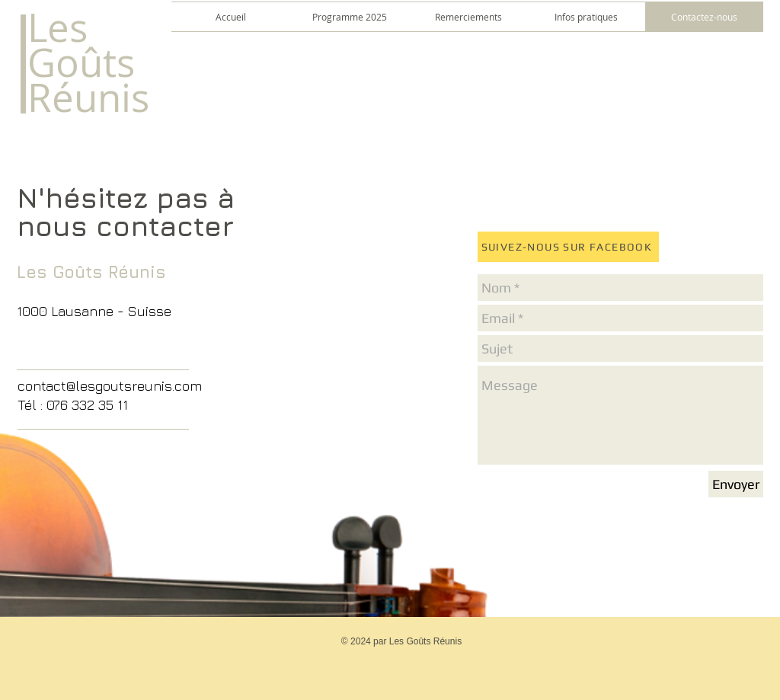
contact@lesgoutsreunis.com (110, 386)
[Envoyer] (736, 484)
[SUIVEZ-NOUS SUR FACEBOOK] (568, 247)
